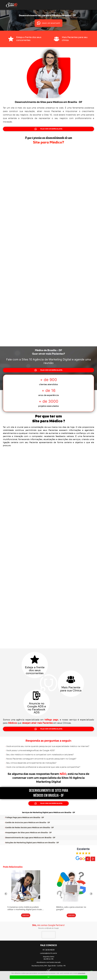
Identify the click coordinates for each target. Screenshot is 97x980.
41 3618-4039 (48, 950)
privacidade (82, 973)
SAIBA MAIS (26, 915)
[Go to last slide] (6, 894)
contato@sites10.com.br (48, 953)
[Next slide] (91, 894)
